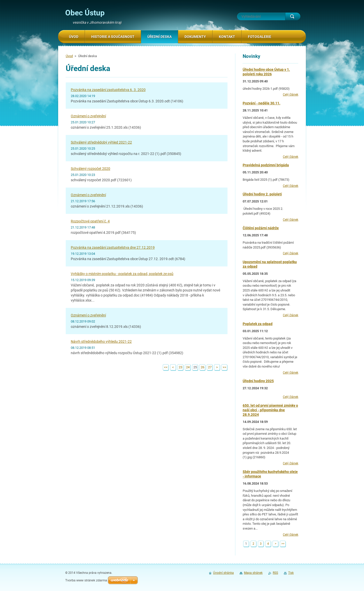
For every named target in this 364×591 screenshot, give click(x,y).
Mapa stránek (253, 573)
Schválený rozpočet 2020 (90, 169)
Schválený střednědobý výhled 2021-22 (101, 142)
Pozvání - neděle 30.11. (261, 103)
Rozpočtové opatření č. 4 (90, 221)
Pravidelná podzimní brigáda (266, 165)
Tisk (291, 573)
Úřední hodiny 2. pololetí (262, 194)
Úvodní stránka (223, 573)
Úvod (69, 56)
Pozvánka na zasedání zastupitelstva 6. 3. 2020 (108, 90)
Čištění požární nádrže (261, 228)
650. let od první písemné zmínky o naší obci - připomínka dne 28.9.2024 (270, 410)
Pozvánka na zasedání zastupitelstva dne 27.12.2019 (113, 247)
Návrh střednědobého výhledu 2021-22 (101, 342)
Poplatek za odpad (258, 324)
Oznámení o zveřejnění (88, 116)
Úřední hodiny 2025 (258, 381)
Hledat (293, 16)
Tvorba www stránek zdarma (86, 580)
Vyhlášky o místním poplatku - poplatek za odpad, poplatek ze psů (122, 274)
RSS (275, 573)
